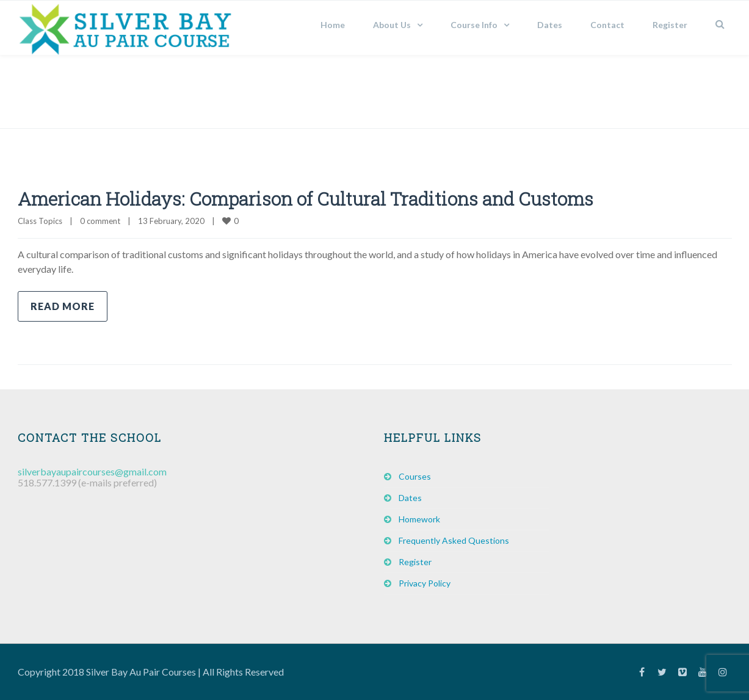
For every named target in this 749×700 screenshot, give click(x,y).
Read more (63, 306)
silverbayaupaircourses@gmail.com (92, 471)
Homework (419, 519)
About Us (392, 25)
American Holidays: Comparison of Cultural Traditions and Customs (306, 199)
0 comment (100, 221)
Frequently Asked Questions (454, 540)
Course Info (474, 25)
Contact (607, 25)
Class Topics (40, 221)
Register (670, 25)
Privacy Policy (425, 583)
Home (333, 25)
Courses (415, 476)
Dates (550, 25)
